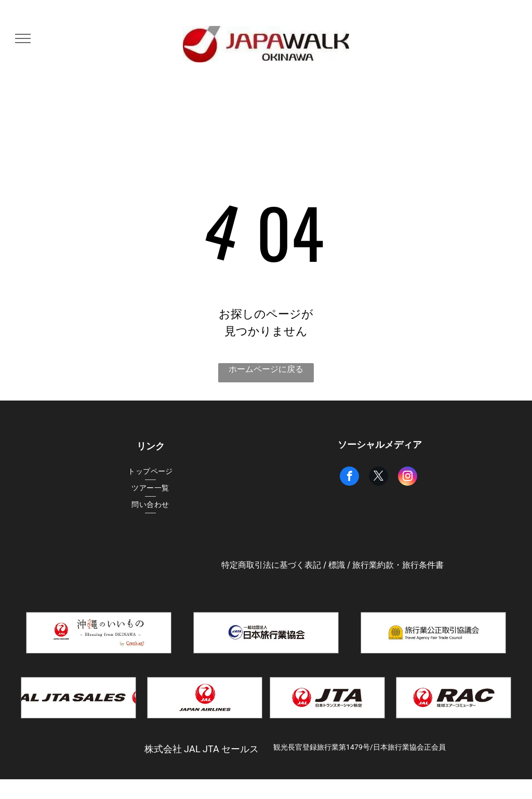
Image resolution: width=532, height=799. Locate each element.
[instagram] (408, 477)
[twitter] (378, 477)
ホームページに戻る (266, 369)
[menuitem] (150, 472)
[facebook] (349, 477)
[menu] (23, 38)
